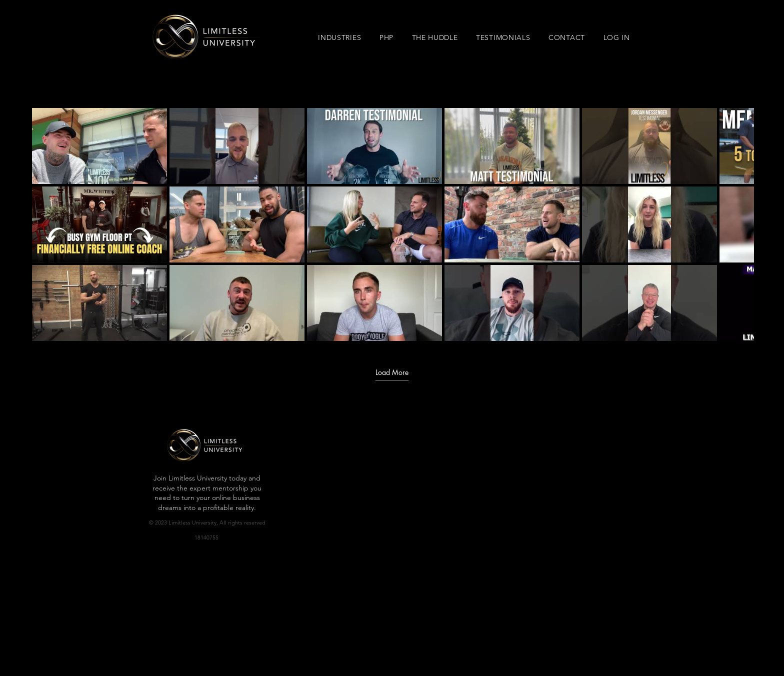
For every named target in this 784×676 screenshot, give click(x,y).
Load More (392, 372)
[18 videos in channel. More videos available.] (392, 224)
